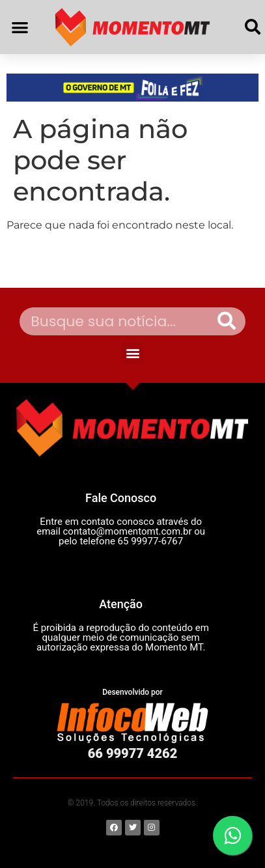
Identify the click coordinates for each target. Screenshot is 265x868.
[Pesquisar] (227, 321)
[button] (20, 27)
